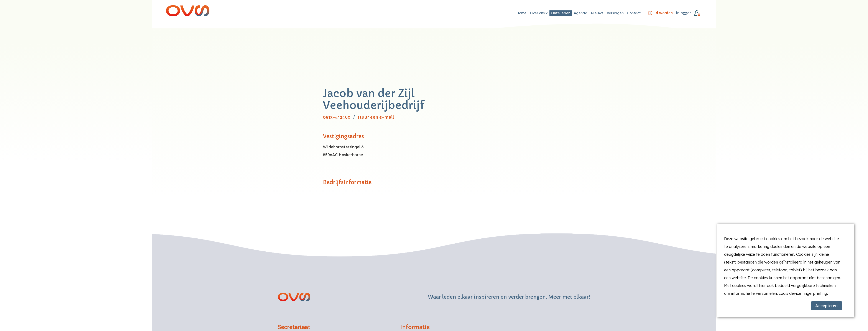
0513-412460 (337, 117)
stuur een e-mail (376, 117)
